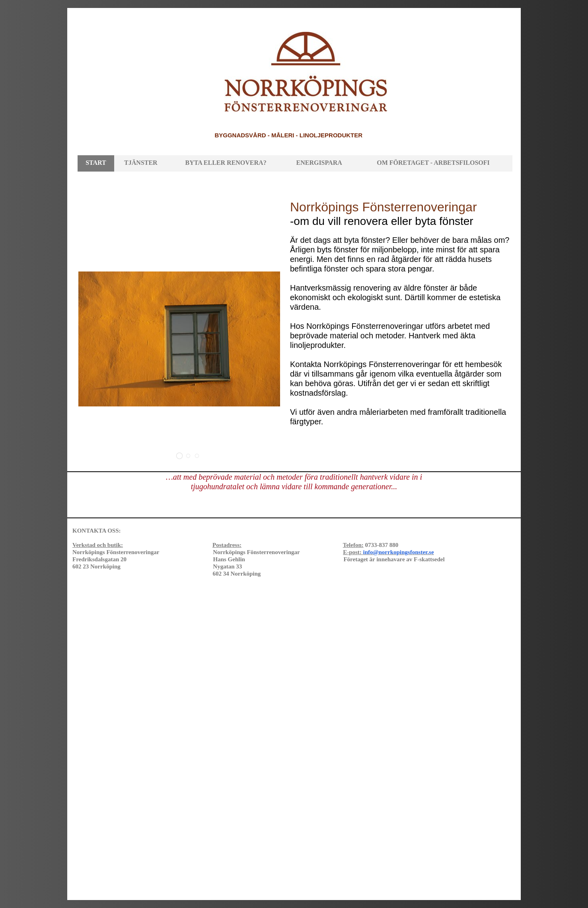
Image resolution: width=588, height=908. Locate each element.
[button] (179, 456)
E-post (388, 552)
